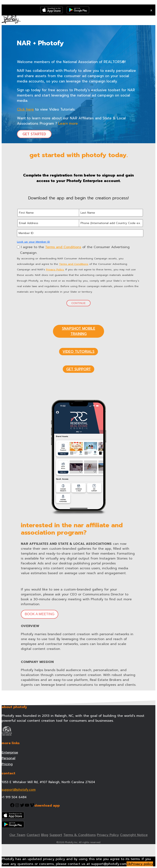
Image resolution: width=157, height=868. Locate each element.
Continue (78, 303)
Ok (129, 864)
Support (56, 835)
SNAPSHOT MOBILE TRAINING (79, 331)
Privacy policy (142, 864)
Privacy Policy (55, 269)
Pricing (7, 764)
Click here (25, 109)
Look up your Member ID (33, 242)
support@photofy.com (19, 790)
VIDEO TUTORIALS (78, 352)
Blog (45, 835)
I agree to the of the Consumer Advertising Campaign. (73, 250)
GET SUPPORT (78, 369)
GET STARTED (34, 134)
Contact (33, 835)
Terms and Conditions (63, 247)
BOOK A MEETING (40, 614)
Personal (8, 758)
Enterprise (10, 753)
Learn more (68, 123)
